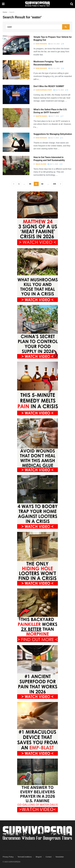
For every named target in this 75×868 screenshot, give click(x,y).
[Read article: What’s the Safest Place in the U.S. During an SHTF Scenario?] (16, 118)
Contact (49, 857)
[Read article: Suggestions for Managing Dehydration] (16, 142)
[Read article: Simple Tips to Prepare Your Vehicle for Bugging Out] (16, 45)
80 (30, 184)
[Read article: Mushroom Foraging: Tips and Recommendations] (16, 70)
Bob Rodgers (41, 44)
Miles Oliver (41, 164)
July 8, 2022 (59, 90)
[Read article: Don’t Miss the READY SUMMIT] (16, 94)
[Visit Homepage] (37, 4)
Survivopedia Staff (44, 90)
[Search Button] (72, 4)
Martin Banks (42, 116)
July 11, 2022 (54, 68)
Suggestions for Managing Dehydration (53, 134)
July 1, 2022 (53, 164)
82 (42, 184)
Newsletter (60, 857)
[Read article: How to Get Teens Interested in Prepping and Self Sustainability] (16, 165)
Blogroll (39, 857)
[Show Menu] (3, 4)
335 (55, 184)
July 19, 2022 (54, 44)
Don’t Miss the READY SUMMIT (49, 86)
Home (5, 12)
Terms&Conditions (25, 857)
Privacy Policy (8, 857)
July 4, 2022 (54, 138)
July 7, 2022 (54, 116)
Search (12, 12)
